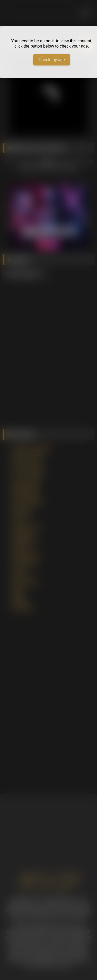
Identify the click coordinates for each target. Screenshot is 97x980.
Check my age (52, 60)
